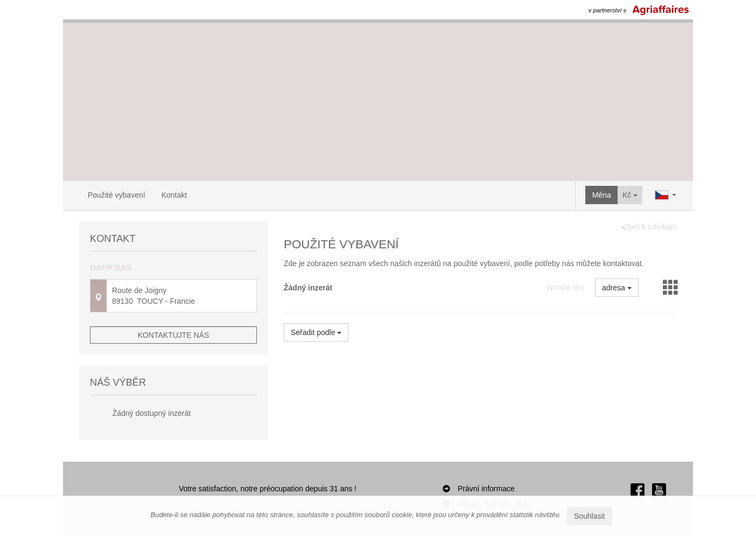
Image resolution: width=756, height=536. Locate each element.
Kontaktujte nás (174, 335)
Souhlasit (590, 516)
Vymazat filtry (565, 288)
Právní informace (486, 489)
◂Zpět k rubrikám (649, 227)
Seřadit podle (316, 332)
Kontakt (174, 195)
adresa (617, 288)
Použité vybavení (117, 195)
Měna (602, 195)
